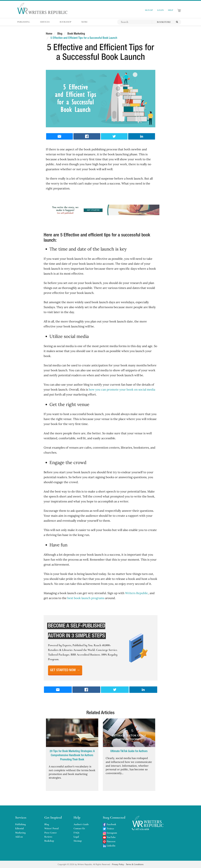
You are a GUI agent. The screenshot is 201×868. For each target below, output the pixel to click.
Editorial (19, 828)
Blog (60, 34)
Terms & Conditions (135, 864)
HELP (171, 10)
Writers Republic (137, 593)
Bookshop (49, 841)
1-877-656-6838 (140, 829)
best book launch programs (86, 598)
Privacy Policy (118, 864)
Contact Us (79, 828)
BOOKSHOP (65, 22)
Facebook (109, 824)
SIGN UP (149, 10)
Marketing (20, 833)
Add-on (19, 837)
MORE (84, 22)
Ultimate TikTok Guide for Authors (129, 751)
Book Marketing (76, 34)
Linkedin (109, 846)
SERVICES (45, 22)
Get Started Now (65, 670)
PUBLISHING (24, 22)
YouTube (109, 837)
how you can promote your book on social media (122, 389)
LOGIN (160, 10)
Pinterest (109, 841)
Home (49, 34)
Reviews (48, 837)
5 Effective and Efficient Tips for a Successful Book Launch (84, 38)
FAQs (76, 833)
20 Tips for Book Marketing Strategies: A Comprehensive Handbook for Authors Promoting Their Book (72, 755)
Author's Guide (81, 824)
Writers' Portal (52, 828)
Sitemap (78, 841)
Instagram (110, 833)
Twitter (108, 829)
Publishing (20, 824)
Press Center (51, 833)
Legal (76, 837)
